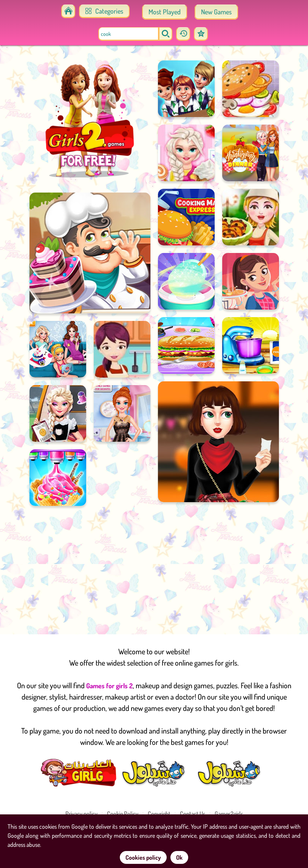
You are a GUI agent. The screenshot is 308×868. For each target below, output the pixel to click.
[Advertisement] (154, 566)
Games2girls (229, 814)
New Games (216, 12)
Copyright (159, 814)
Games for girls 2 (109, 686)
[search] (166, 34)
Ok (179, 857)
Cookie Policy (123, 814)
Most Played (165, 12)
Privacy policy (81, 814)
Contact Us (193, 814)
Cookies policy (143, 857)
